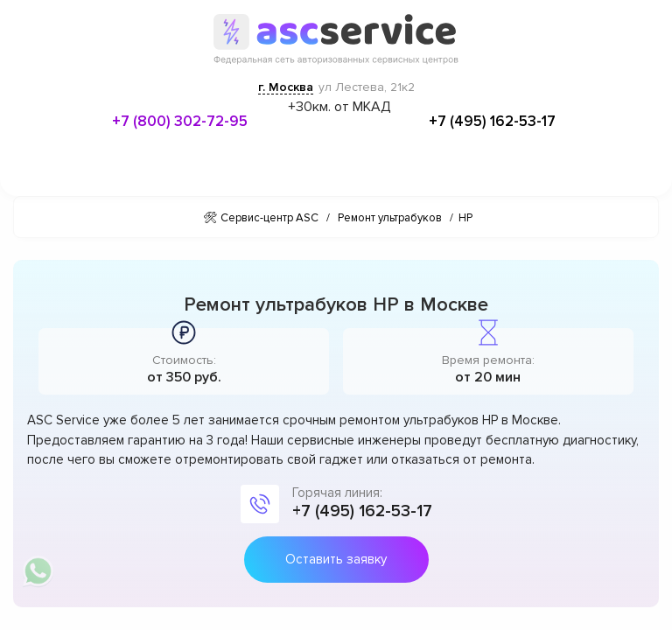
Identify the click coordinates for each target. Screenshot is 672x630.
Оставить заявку (336, 559)
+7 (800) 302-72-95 (180, 121)
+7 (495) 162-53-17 (492, 121)
